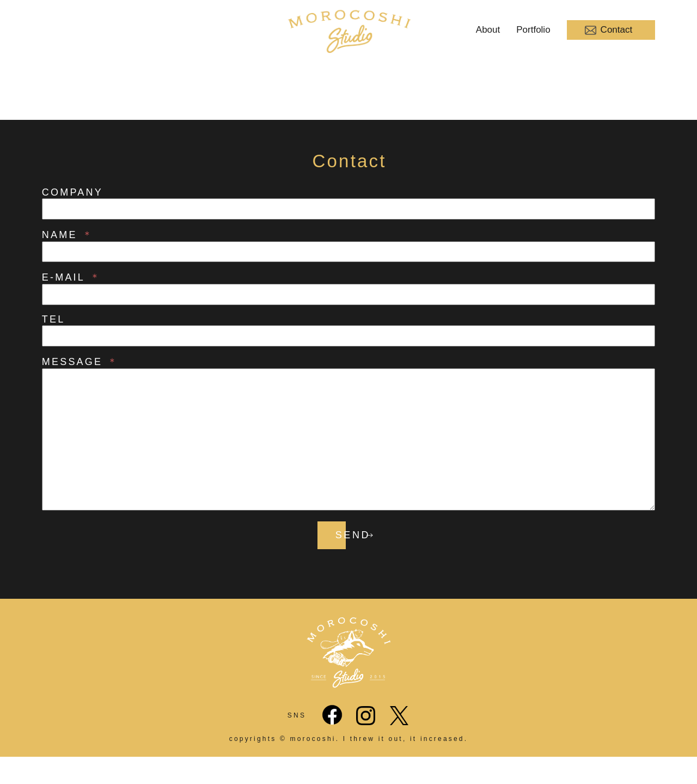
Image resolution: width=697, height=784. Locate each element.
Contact (609, 30)
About (488, 30)
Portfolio (533, 30)
